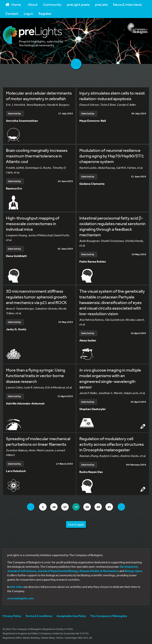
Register (45, 13)
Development (129, 566)
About (33, 4)
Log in (28, 13)
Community (52, 4)
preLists (101, 4)
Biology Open (133, 571)
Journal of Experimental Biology (58, 571)
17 (65, 507)
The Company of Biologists (109, 616)
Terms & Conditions (39, 616)
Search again (76, 524)
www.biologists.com (20, 598)
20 (102, 507)
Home (13, 4)
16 (52, 507)
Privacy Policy (12, 616)
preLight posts (78, 4)
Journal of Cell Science (22, 571)
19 (90, 507)
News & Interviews (127, 4)
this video (16, 587)
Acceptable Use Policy (71, 616)
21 (114, 507)
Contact (12, 13)
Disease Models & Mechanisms (99, 571)
